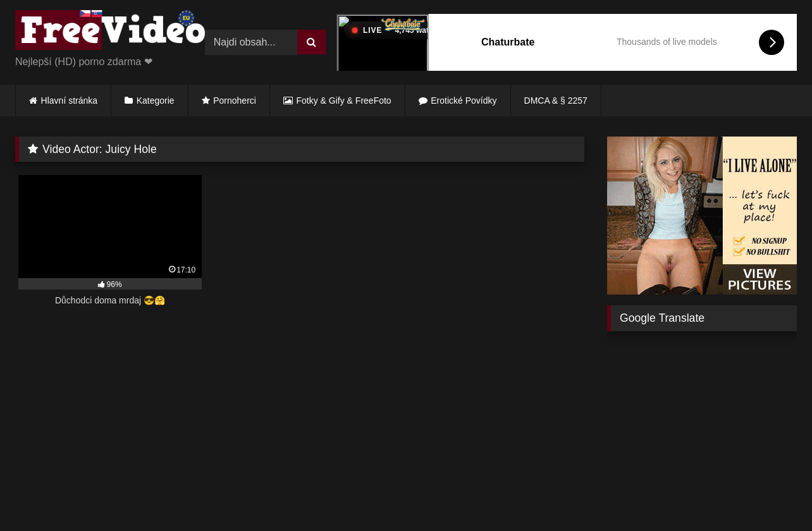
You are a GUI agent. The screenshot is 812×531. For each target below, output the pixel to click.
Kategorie (156, 101)
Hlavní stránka (69, 101)
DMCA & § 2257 (556, 101)
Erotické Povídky (464, 101)
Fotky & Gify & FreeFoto (344, 101)
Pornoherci (235, 101)
